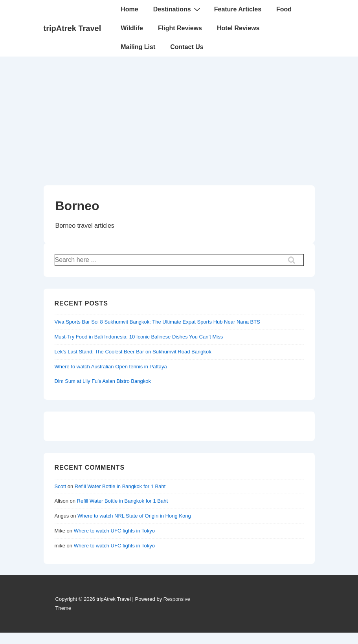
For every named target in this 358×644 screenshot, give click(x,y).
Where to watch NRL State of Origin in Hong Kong (134, 516)
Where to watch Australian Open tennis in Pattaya (111, 367)
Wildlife (132, 28)
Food (284, 9)
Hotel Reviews (238, 28)
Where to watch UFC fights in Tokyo (114, 531)
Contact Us (187, 47)
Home (129, 9)
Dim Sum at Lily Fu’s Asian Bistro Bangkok (103, 381)
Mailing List (138, 47)
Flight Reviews (180, 28)
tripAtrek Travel (73, 28)
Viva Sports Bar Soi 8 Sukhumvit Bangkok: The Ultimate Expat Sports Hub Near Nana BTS (157, 322)
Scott (61, 486)
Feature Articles (238, 9)
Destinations (178, 9)
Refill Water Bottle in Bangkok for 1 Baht (120, 486)
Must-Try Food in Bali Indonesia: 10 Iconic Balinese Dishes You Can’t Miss (139, 337)
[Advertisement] (179, 115)
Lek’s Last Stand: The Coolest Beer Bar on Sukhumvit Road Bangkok (133, 352)
